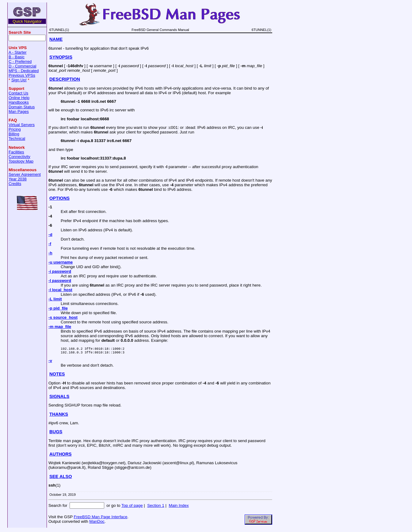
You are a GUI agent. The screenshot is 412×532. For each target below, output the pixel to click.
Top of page (132, 507)
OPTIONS (59, 198)
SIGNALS (59, 398)
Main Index (179, 507)
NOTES (57, 376)
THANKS (59, 416)
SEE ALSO (61, 478)
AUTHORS (60, 456)
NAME (56, 39)
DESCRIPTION (65, 79)
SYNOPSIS (61, 57)
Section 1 (156, 507)
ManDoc (97, 523)
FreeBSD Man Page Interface (100, 519)
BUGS (56, 434)
